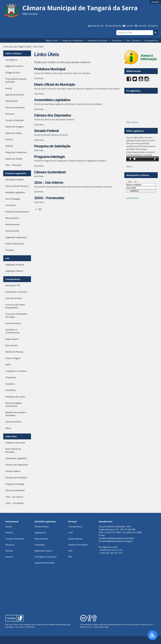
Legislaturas (40, 533)
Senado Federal (46, 131)
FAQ (70, 551)
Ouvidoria (117, 40)
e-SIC (71, 533)
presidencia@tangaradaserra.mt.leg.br (116, 538)
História (9, 533)
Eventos (9, 557)
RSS (40, 209)
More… (130, 167)
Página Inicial (51, 40)
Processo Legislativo (16, 173)
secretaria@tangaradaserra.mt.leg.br (116, 541)
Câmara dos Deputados (53, 115)
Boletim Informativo (78, 545)
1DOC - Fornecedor (49, 198)
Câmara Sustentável (50, 172)
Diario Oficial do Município (55, 84)
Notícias (9, 551)
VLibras (154, 26)
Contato (130, 26)
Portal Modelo (49, 624)
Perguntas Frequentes (72, 40)
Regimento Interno (43, 551)
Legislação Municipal (44, 563)
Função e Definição (15, 539)
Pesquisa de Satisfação (52, 146)
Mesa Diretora (41, 539)
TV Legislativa (133, 91)
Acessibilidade (114, 26)
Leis (7, 258)
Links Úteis (11, 436)
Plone (33, 627)
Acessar (155, 2)
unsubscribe (132, 198)
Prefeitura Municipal (50, 69)
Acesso (9, 526)
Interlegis (9, 627)
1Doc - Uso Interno (49, 183)
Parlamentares (41, 526)
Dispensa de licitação (97, 40)
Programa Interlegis (49, 157)
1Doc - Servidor (133, 40)
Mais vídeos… (133, 122)
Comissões (40, 545)
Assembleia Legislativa (52, 100)
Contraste (142, 26)
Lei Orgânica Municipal (45, 557)
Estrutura (10, 545)
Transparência (151, 40)
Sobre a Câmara (14, 53)
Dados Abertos (75, 539)
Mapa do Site (97, 26)
